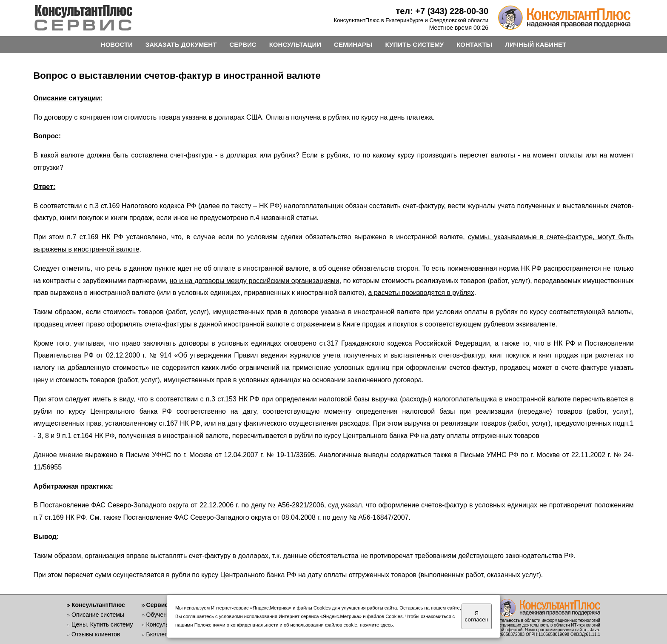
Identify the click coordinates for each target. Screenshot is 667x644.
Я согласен (477, 616)
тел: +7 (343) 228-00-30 (442, 11)
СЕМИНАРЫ (353, 44)
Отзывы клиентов (96, 634)
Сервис (157, 605)
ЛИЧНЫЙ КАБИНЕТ (536, 44)
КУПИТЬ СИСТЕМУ (415, 44)
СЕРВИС (243, 44)
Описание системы (98, 615)
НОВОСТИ (117, 44)
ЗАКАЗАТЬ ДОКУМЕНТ (181, 44)
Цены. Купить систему (102, 624)
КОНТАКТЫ (474, 44)
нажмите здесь (376, 625)
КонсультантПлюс (98, 605)
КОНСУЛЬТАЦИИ (295, 44)
